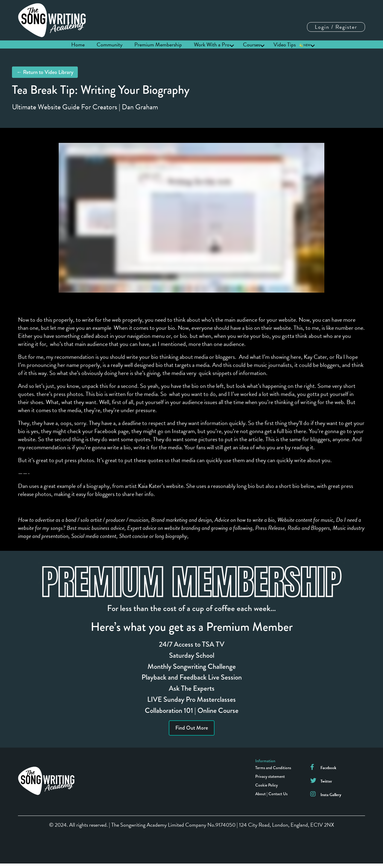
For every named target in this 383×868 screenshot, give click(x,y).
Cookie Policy (266, 785)
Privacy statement (270, 776)
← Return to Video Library (45, 72)
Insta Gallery (331, 795)
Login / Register (336, 27)
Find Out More (192, 728)
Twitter (326, 781)
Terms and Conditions (273, 768)
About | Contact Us (271, 794)
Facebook (328, 768)
